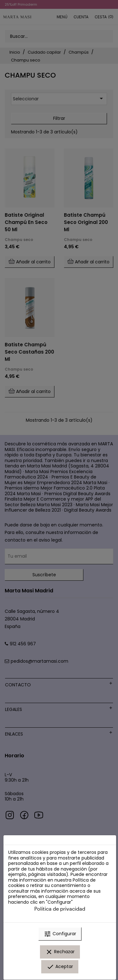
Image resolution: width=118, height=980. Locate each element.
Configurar (60, 934)
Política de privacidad (60, 909)
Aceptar (60, 967)
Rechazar (60, 952)
